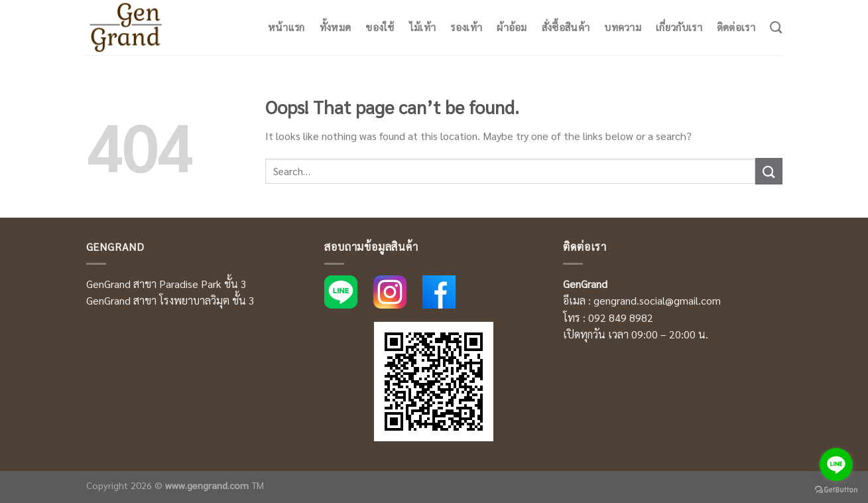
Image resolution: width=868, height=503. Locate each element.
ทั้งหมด (336, 27)
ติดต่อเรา (736, 27)
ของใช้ (380, 27)
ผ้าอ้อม (512, 27)
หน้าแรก (286, 27)
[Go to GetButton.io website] (836, 490)
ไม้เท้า (423, 27)
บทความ (623, 27)
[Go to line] (836, 465)
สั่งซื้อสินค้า (566, 27)
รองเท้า (466, 27)
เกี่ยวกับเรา (679, 27)
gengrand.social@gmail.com (657, 300)
